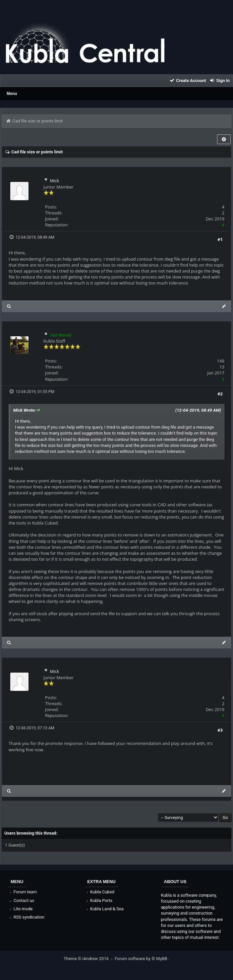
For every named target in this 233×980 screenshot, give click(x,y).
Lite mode (21, 909)
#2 (220, 394)
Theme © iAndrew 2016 (89, 959)
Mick (54, 181)
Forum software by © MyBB (142, 959)
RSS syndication (27, 917)
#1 (220, 239)
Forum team (23, 892)
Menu (12, 94)
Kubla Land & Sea (104, 909)
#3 (220, 730)
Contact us (21, 900)
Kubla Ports (99, 900)
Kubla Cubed (100, 892)
